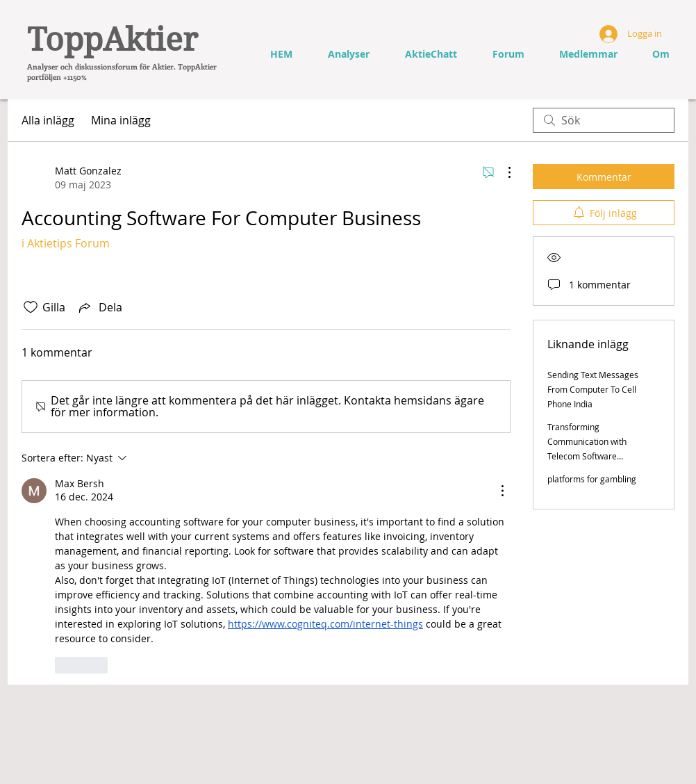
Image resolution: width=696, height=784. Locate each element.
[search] (604, 120)
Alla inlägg (48, 120)
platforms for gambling (592, 479)
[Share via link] (99, 307)
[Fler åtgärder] (502, 172)
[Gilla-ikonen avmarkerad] (31, 307)
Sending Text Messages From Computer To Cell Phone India (593, 389)
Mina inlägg (121, 120)
